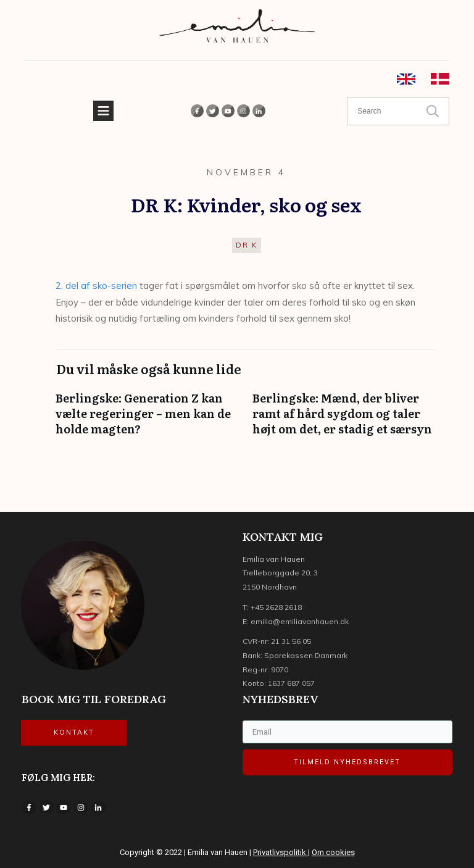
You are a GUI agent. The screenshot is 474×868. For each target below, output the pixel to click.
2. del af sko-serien (96, 286)
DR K (247, 245)
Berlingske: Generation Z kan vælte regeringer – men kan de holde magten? (148, 420)
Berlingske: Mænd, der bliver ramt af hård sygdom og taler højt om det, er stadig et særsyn (345, 420)
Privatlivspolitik (280, 852)
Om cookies (333, 852)
